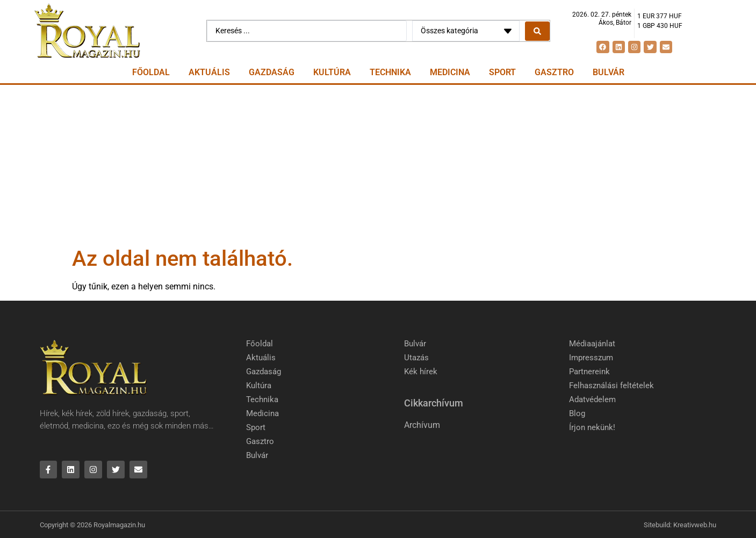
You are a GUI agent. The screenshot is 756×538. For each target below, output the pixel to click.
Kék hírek (421, 372)
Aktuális (209, 72)
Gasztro (554, 72)
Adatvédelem (592, 399)
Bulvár (609, 72)
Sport (502, 72)
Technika (390, 72)
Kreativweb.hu (695, 525)
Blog (577, 413)
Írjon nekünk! (592, 427)
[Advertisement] (378, 165)
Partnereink (589, 372)
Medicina (450, 72)
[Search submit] (537, 31)
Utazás (416, 358)
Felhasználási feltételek (611, 386)
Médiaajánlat (592, 344)
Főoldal (151, 72)
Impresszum (591, 358)
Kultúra (332, 72)
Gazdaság (272, 72)
